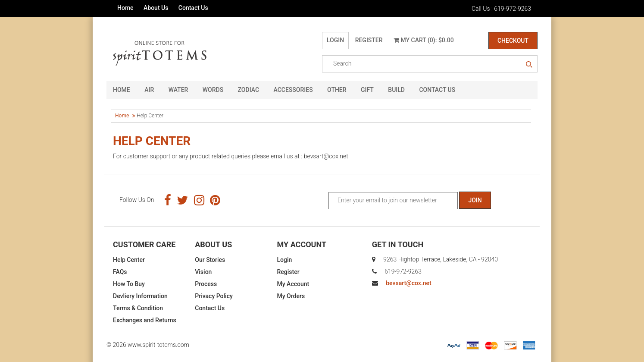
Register (369, 40)
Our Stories (210, 260)
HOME (122, 90)
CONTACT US (437, 90)
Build (396, 90)
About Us (156, 8)
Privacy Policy (214, 296)
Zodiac (249, 90)
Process (206, 284)
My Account (293, 284)
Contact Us (193, 8)
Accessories (293, 90)
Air (149, 90)
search (529, 65)
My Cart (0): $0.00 (424, 40)
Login (335, 40)
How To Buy (129, 284)
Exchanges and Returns (145, 320)
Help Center (129, 260)
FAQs (120, 272)
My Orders (291, 296)
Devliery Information (140, 296)
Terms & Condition (138, 308)
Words (213, 90)
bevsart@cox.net (408, 283)
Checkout (513, 41)
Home (125, 8)
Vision (203, 272)
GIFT (367, 90)
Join (475, 200)
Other (337, 90)
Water (178, 90)
